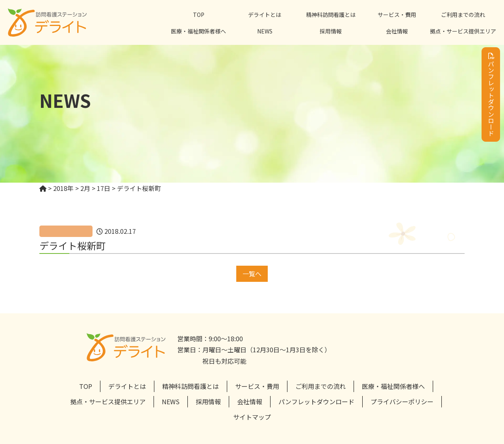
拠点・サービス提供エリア (463, 31)
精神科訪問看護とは (331, 15)
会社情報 (397, 31)
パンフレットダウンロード (491, 94)
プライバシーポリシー (402, 401)
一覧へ (252, 274)
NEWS (265, 31)
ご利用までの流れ (463, 15)
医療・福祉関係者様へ (198, 31)
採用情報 (331, 31)
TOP (199, 15)
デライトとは (265, 15)
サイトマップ (252, 417)
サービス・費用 (397, 15)
